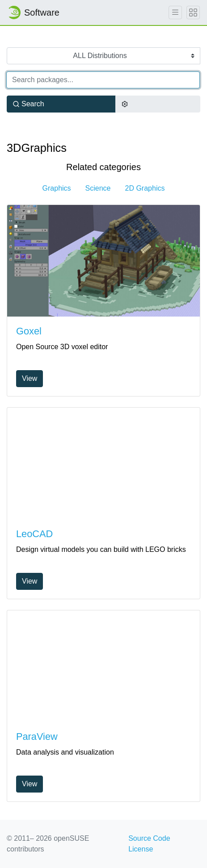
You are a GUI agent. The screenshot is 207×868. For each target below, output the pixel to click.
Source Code (149, 838)
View (30, 378)
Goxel (29, 331)
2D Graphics (145, 188)
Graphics (57, 188)
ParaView (37, 737)
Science (98, 188)
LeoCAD (34, 534)
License (141, 849)
